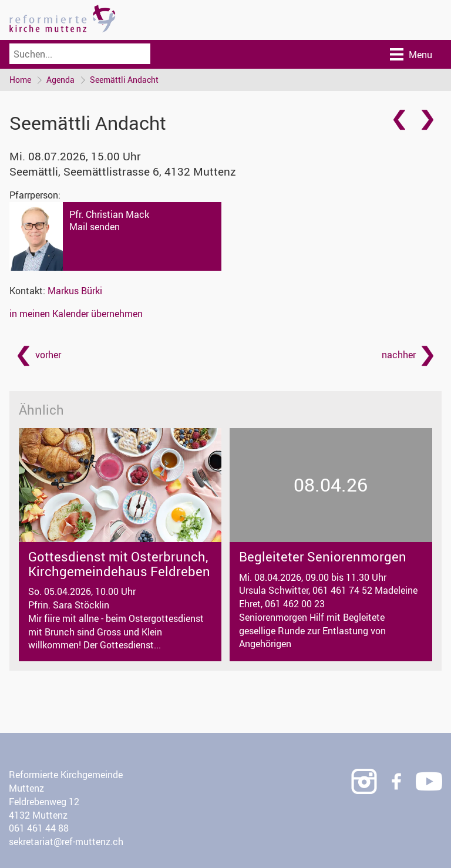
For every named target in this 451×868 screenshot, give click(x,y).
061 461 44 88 (39, 828)
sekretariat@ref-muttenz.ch (66, 842)
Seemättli (123, 171)
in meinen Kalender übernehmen (76, 314)
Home (20, 80)
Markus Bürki (75, 291)
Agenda (60, 80)
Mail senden (95, 227)
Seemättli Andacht (124, 80)
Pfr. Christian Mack (109, 214)
